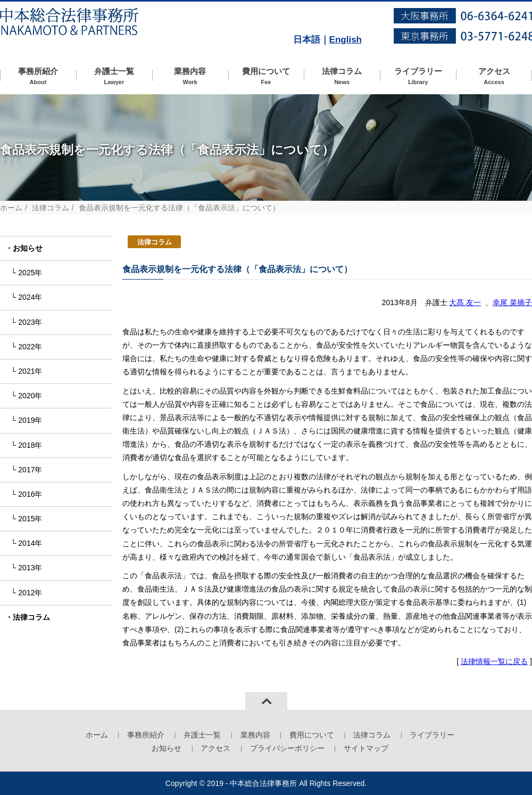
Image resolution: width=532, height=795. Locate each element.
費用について (266, 76)
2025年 (30, 273)
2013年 (30, 568)
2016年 (30, 494)
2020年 (30, 396)
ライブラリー (418, 76)
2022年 (30, 347)
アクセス (494, 76)
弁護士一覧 (114, 76)
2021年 (30, 371)
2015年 (30, 519)
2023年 (30, 322)
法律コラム (342, 76)
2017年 (30, 470)
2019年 (30, 420)
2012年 (30, 593)
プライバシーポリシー (287, 748)
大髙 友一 (465, 302)
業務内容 (190, 76)
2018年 (30, 445)
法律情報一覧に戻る (494, 661)
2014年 (30, 543)
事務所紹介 (38, 76)
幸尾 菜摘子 (512, 302)
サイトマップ (366, 748)
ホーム (11, 208)
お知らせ (28, 248)
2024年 (30, 297)
